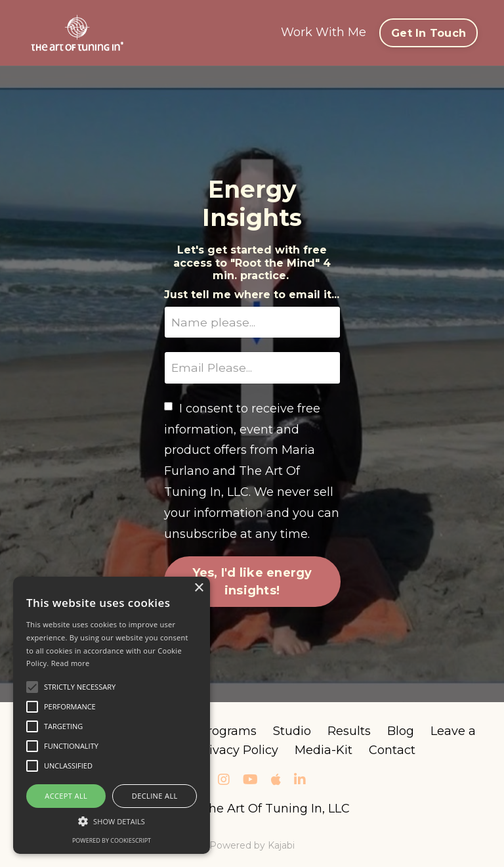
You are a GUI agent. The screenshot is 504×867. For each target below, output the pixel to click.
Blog (401, 732)
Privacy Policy (237, 751)
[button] (112, 821)
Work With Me (324, 32)
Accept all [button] (66, 796)
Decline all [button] (155, 796)
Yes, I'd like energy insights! (252, 582)
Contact (392, 751)
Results (349, 732)
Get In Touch (429, 33)
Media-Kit (324, 751)
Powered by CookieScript (112, 840)
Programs (228, 732)
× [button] (199, 588)
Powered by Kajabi (252, 846)
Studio (292, 732)
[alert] (112, 715)
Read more (71, 663)
